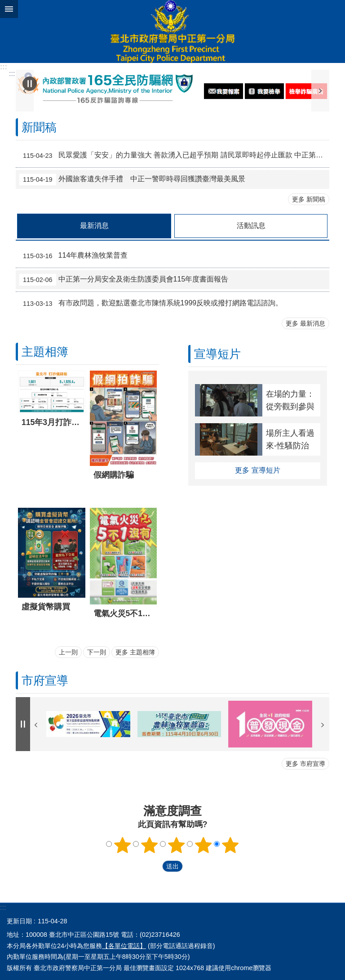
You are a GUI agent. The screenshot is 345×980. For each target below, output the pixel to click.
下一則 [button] (320, 91)
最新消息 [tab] (94, 226)
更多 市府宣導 (305, 764)
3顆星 (177, 845)
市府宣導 (45, 680)
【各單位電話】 (124, 946)
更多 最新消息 (305, 323)
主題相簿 (45, 352)
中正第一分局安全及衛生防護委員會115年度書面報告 (124, 280)
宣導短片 (217, 354)
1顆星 (123, 845)
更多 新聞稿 (309, 199)
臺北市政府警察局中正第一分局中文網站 (172, 31)
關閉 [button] (9, 9)
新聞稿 (39, 127)
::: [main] (12, 74)
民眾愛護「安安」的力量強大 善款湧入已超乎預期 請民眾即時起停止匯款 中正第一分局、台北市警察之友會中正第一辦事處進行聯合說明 (174, 156)
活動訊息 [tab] (251, 226)
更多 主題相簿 (135, 652)
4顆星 (203, 845)
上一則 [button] (68, 652)
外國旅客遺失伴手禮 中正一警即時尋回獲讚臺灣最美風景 (132, 179)
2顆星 (150, 845)
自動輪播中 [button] (30, 84)
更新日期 (19, 921)
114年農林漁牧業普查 (73, 256)
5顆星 (230, 845)
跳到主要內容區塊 (5, 5)
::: (4, 67)
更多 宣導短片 (257, 470)
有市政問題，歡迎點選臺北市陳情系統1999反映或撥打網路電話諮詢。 (151, 304)
